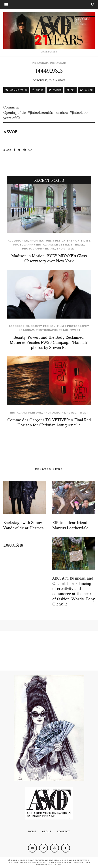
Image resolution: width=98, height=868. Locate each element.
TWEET (55, 90)
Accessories (18, 241)
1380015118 (13, 545)
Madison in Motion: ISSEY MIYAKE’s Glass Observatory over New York (49, 258)
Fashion (73, 241)
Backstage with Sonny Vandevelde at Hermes (23, 525)
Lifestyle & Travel (69, 245)
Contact (63, 831)
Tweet (71, 249)
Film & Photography (73, 326)
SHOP (60, 249)
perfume (35, 413)
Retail (50, 249)
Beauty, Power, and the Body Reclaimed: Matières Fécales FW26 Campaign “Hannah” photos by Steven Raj (49, 342)
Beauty (36, 326)
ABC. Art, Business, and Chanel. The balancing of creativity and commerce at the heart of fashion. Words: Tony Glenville (73, 591)
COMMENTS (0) (16, 90)
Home (32, 831)
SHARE (38, 90)
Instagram (40, 63)
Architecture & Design (48, 241)
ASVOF (61, 80)
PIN (71, 90)
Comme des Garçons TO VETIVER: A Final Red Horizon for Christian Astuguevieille (49, 422)
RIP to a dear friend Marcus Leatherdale (70, 525)
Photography (33, 249)
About (47, 831)
